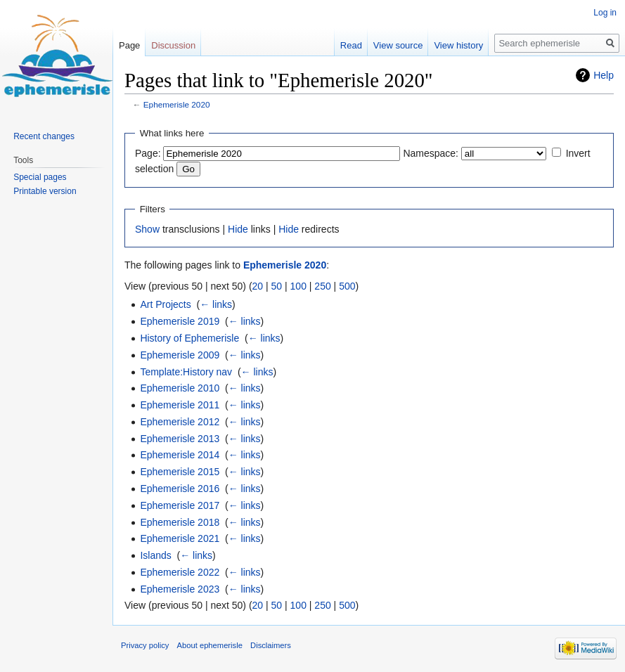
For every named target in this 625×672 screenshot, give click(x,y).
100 (298, 286)
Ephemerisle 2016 (180, 489)
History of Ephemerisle (189, 338)
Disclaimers (271, 645)
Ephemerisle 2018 (180, 522)
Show (147, 229)
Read (351, 45)
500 (347, 286)
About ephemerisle (210, 645)
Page (129, 45)
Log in (605, 13)
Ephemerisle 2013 (180, 439)
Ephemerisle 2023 (180, 589)
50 (277, 286)
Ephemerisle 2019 (180, 321)
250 (322, 286)
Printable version (45, 191)
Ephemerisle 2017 (180, 505)
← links (216, 304)
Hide (238, 229)
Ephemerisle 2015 (180, 472)
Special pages (40, 177)
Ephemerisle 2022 (180, 572)
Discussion (173, 45)
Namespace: (431, 153)
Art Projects (165, 304)
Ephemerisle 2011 (180, 405)
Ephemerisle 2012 (180, 422)
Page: (148, 153)
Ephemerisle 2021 (180, 538)
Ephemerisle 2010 (180, 388)
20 (258, 286)
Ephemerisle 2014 (180, 455)
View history (458, 45)
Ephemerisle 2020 (177, 104)
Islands (155, 555)
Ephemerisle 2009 (180, 355)
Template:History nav (186, 372)
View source (398, 45)
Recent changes (44, 136)
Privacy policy (145, 645)
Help (604, 75)
